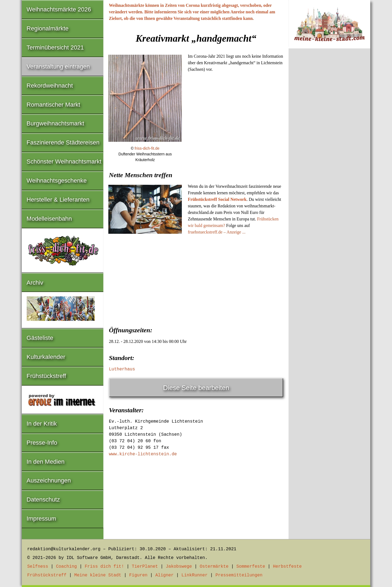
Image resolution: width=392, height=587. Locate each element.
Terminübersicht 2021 (55, 47)
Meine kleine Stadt (98, 575)
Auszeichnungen (49, 480)
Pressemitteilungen (239, 575)
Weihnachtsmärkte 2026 (59, 9)
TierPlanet (145, 567)
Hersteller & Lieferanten (58, 200)
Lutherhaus (122, 369)
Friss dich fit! (104, 567)
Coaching (67, 567)
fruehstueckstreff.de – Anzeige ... (217, 232)
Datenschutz (43, 500)
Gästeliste (40, 338)
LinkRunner (195, 575)
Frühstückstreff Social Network (217, 199)
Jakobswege (179, 567)
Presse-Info (42, 443)
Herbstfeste (287, 567)
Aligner (165, 575)
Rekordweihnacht (50, 86)
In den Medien (46, 462)
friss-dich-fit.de (147, 148)
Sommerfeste (251, 567)
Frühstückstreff (46, 376)
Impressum (42, 519)
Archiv (35, 283)
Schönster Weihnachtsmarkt (64, 162)
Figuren (138, 575)
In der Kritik (42, 424)
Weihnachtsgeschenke (57, 181)
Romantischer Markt (53, 105)
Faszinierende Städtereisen (63, 142)
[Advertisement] (196, 279)
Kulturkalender (46, 357)
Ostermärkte (214, 567)
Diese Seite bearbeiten (196, 388)
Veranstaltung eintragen (58, 67)
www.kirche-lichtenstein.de (143, 454)
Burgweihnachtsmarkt (56, 123)
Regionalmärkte (48, 28)
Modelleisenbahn (49, 219)
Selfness (38, 567)
